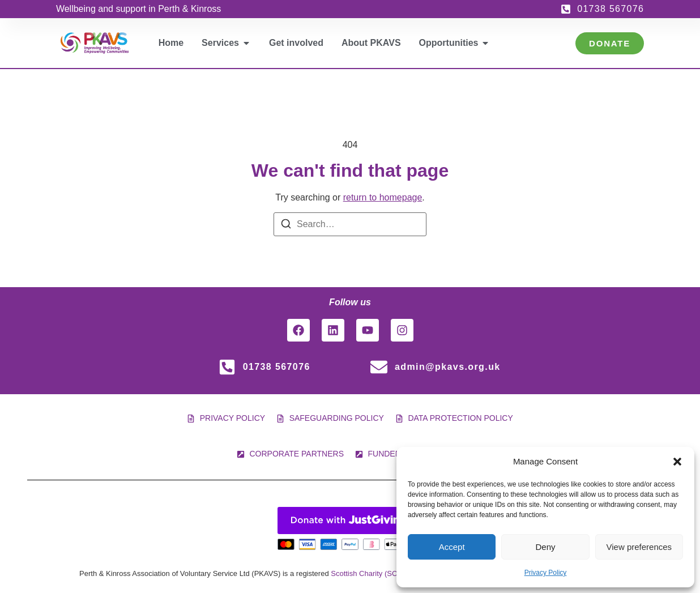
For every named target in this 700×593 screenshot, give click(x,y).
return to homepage (383, 197)
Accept (452, 547)
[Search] (286, 226)
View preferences (639, 547)
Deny (545, 547)
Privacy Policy (546, 573)
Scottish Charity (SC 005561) (378, 573)
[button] (677, 462)
